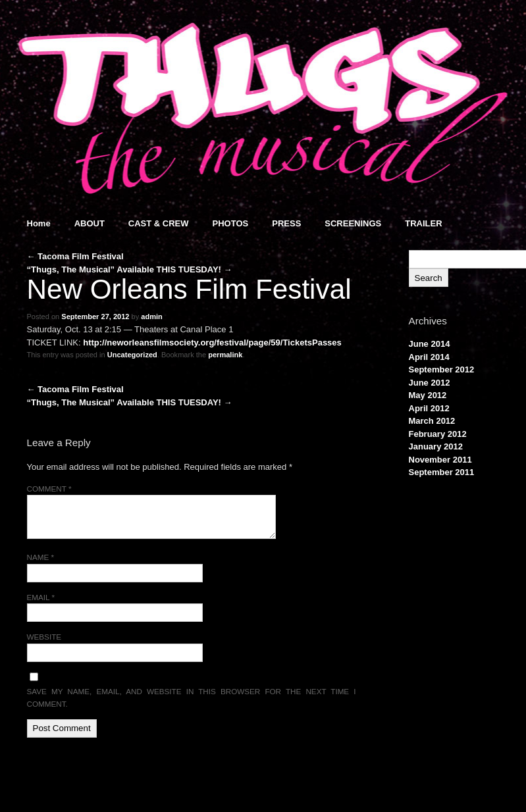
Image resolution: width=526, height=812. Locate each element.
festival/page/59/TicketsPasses (279, 343)
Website (44, 637)
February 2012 (438, 434)
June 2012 (430, 383)
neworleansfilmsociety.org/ (162, 343)
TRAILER (423, 223)
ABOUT (90, 223)
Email (41, 597)
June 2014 (430, 344)
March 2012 (432, 421)
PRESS (286, 223)
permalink (225, 355)
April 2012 (429, 408)
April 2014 (429, 357)
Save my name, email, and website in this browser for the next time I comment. (192, 698)
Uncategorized (132, 355)
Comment (49, 489)
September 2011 (442, 472)
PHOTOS (231, 223)
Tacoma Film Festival (75, 256)
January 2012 (436, 446)
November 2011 (440, 460)
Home (39, 223)
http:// (95, 343)
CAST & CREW (159, 223)
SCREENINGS (353, 223)
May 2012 (428, 395)
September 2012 (442, 369)
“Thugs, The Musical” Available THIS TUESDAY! (130, 269)
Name (41, 557)
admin (152, 317)
